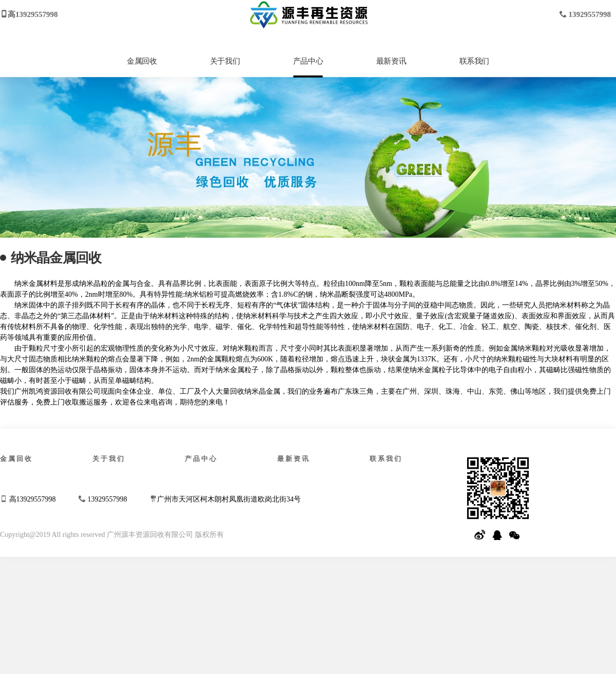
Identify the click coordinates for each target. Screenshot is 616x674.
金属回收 (142, 61)
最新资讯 (391, 61)
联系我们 (474, 61)
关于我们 (225, 61)
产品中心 (308, 61)
